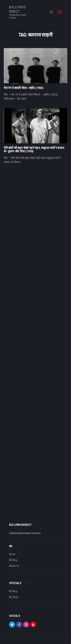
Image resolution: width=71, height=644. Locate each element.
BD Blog (13, 560)
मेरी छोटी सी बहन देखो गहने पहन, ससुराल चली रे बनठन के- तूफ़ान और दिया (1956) (34, 150)
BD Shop (14, 597)
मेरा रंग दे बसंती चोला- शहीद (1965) (24, 88)
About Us (14, 566)
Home (12, 554)
